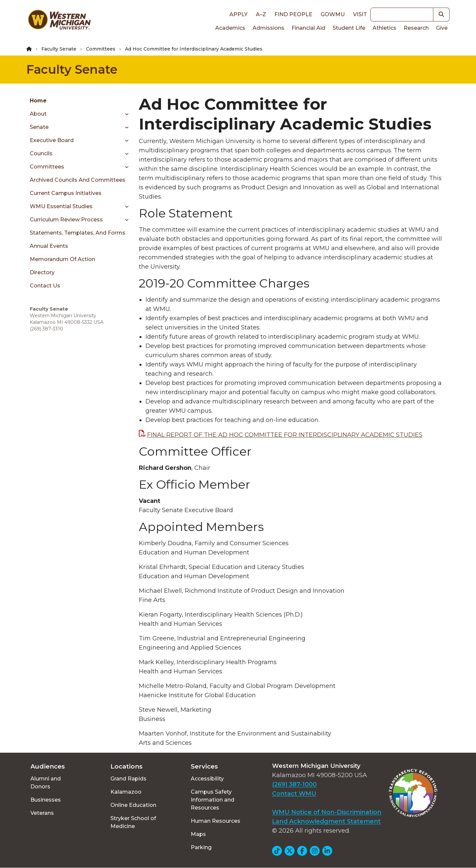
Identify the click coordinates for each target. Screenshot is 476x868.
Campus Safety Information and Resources (213, 800)
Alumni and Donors (46, 783)
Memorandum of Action (62, 259)
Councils (41, 153)
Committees (101, 49)
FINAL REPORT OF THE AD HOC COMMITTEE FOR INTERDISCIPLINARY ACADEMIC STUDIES (285, 435)
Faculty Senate (59, 49)
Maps (198, 834)
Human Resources (216, 821)
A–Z (261, 14)
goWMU (333, 14)
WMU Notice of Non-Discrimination (327, 812)
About (38, 114)
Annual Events (49, 246)
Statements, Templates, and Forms (78, 233)
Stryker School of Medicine (133, 822)
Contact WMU (294, 794)
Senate (39, 127)
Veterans (42, 813)
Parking (201, 847)
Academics (230, 28)
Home (38, 101)
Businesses (46, 800)
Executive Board (52, 140)
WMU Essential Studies (61, 206)
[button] (441, 15)
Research (416, 28)
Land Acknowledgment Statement (326, 821)
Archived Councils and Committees (78, 180)
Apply (238, 14)
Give (442, 28)
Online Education (133, 805)
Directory (42, 272)
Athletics (384, 28)
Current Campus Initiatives (66, 193)
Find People (293, 14)
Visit (360, 14)
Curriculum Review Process (66, 220)
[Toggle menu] (124, 114)
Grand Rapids (128, 779)
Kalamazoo (126, 792)
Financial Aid (308, 28)
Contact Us (45, 286)
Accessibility (207, 779)
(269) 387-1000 (294, 784)
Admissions (268, 28)
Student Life (349, 28)
